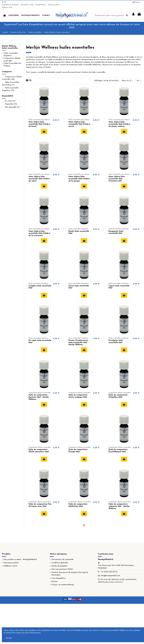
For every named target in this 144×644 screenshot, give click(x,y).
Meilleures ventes (7, 7)
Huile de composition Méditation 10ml (78, 505)
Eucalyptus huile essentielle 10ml (116, 342)
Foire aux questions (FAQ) (62, 569)
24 (139, 81)
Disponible (11, 104)
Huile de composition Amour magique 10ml (78, 396)
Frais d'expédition (59, 578)
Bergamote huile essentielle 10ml (116, 232)
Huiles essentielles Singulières (11, 55)
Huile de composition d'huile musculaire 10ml (39, 451)
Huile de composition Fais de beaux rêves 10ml (40, 505)
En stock (10, 101)
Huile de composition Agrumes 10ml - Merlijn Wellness (39, 397)
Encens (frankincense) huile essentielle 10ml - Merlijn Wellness (78, 343)
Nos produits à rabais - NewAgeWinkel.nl (33, 5)
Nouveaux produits (54, 5)
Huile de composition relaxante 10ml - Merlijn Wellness (119, 506)
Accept (9, 638)
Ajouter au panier (44, 132)
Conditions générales (60, 563)
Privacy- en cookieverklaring (63, 585)
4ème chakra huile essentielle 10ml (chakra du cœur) (39, 179)
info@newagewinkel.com (111, 576)
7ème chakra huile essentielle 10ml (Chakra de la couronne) (39, 233)
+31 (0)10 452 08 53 (109, 572)
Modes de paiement (59, 566)
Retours (55, 581)
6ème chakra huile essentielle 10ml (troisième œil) (117, 179)
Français (137, 2)
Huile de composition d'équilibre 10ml (118, 396)
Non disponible (12, 107)
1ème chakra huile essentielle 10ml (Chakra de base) (39, 124)
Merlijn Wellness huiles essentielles (10, 47)
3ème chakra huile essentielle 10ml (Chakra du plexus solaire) (119, 124)
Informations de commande (10, 5)
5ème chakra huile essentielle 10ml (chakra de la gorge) (79, 179)
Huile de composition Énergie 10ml (78, 451)
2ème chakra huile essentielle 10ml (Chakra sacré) (79, 124)
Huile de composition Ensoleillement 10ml (118, 451)
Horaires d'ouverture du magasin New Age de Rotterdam (70, 574)
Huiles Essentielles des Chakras (12, 65)
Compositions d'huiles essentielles (12, 60)
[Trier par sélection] (127, 81)
